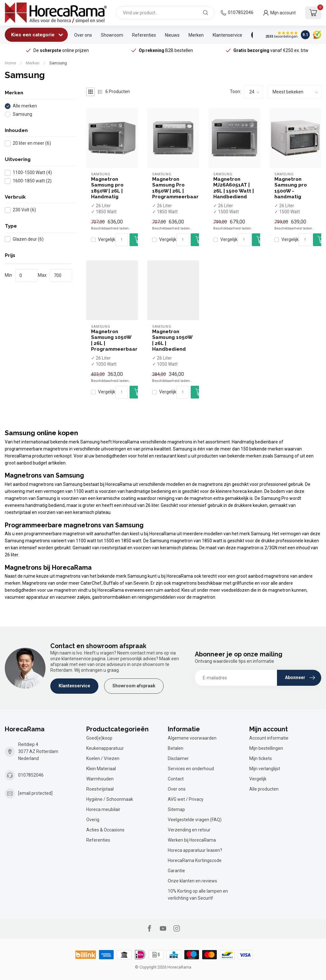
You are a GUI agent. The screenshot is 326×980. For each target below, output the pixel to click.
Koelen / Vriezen (103, 758)
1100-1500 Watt (32, 173)
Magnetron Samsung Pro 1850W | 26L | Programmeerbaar (173, 188)
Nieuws (172, 35)
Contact (176, 779)
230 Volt (24, 210)
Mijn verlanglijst (265, 769)
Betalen (176, 748)
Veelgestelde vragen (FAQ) (195, 820)
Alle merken (25, 106)
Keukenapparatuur (105, 748)
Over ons (83, 35)
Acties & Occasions (105, 830)
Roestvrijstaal (100, 789)
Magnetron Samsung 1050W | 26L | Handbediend (172, 340)
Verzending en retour (189, 830)
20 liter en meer (32, 143)
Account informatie (269, 738)
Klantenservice (227, 35)
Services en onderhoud (191, 769)
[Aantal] (122, 240)
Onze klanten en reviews (192, 881)
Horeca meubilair (103, 809)
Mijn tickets (261, 758)
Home (10, 63)
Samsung (58, 63)
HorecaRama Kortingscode (195, 860)
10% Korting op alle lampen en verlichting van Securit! (198, 895)
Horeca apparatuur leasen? (195, 850)
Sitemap (176, 809)
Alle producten (264, 789)
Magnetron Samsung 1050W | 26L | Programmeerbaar (112, 340)
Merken (196, 35)
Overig (93, 820)
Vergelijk (107, 240)
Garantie (176, 871)
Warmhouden (100, 779)
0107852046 (241, 12)
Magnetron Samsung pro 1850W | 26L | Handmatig (107, 188)
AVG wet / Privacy (186, 799)
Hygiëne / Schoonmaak (110, 799)
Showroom (112, 35)
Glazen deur (28, 239)
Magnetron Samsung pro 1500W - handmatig (291, 188)
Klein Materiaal (101, 769)
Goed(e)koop (99, 738)
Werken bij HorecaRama (192, 840)
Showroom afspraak (134, 686)
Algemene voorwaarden (192, 738)
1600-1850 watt (32, 181)
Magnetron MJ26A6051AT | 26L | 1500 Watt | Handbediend (234, 188)
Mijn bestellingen (266, 748)
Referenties (144, 35)
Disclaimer (178, 758)
